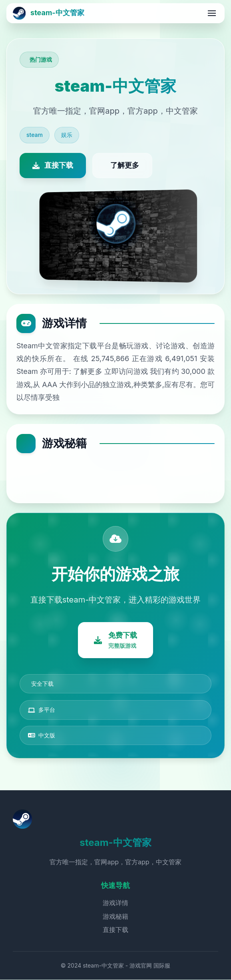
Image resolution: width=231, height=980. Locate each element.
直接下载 (115, 930)
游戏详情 (115, 903)
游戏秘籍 (115, 916)
